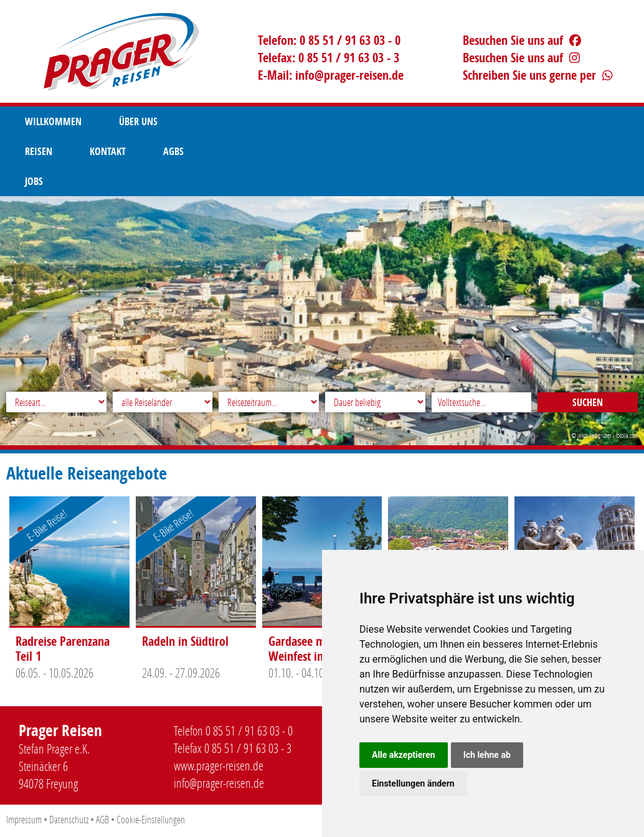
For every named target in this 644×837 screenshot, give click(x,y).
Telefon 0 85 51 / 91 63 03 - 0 (233, 731)
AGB (102, 819)
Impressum (24, 819)
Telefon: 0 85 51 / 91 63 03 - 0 (329, 40)
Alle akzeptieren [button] (404, 755)
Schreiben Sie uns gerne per (538, 75)
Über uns (138, 121)
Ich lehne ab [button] (487, 755)
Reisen (209, 121)
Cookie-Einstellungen (151, 819)
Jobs (400, 121)
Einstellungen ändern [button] (413, 783)
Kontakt (278, 121)
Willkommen (53, 121)
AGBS (343, 121)
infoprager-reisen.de (349, 75)
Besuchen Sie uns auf (522, 40)
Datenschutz (69, 819)
